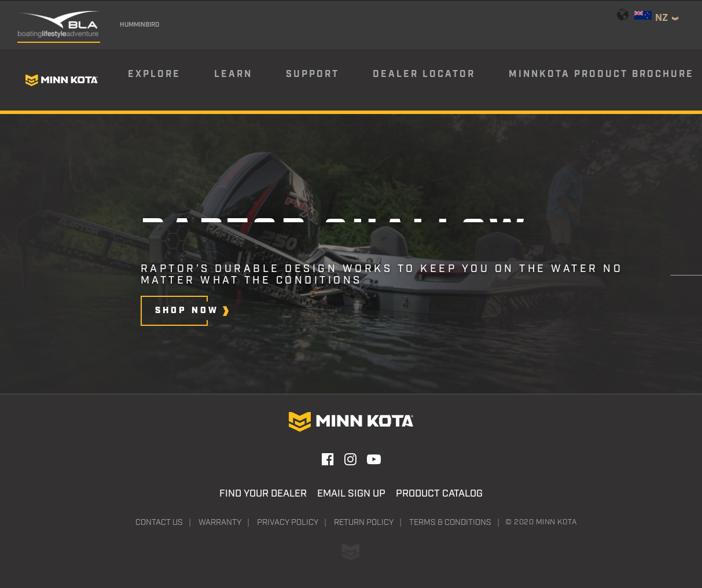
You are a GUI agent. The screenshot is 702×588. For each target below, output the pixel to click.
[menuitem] (170, 80)
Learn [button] (233, 74)
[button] (186, 311)
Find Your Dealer (263, 494)
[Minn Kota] (61, 80)
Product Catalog (439, 494)
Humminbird (139, 25)
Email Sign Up (351, 494)
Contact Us (159, 523)
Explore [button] (154, 74)
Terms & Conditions (450, 523)
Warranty (220, 523)
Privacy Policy (288, 523)
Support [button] (313, 74)
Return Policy (364, 523)
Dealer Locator (424, 74)
